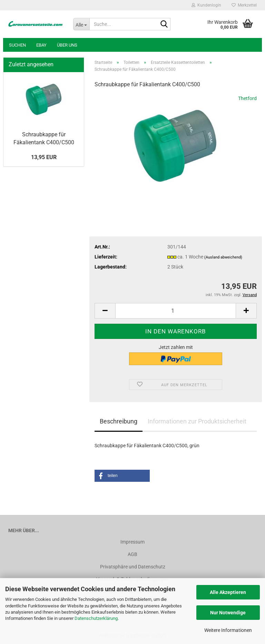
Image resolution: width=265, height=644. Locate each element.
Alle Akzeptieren (228, 592)
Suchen (17, 45)
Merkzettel (244, 5)
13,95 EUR (44, 157)
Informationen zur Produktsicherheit (197, 421)
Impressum (132, 542)
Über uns (67, 45)
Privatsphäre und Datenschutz (133, 567)
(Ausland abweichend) (223, 257)
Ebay (41, 45)
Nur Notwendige (228, 613)
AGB (132, 554)
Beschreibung (119, 421)
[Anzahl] (176, 311)
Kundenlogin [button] (206, 5)
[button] (105, 311)
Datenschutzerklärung (96, 618)
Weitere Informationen (228, 630)
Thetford (247, 98)
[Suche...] (81, 24)
